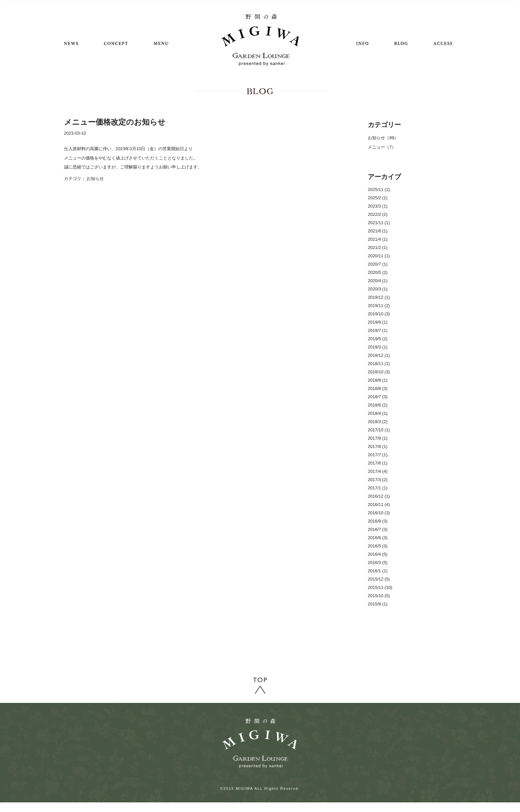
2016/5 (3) (378, 546)
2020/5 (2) (378, 272)
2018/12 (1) (379, 355)
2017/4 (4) (378, 471)
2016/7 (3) (378, 529)
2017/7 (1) (378, 455)
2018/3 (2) (378, 422)
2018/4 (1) (378, 413)
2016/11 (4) (379, 504)
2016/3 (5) (378, 562)
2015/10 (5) (379, 596)
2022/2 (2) (378, 214)
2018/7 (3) (378, 397)
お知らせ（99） (383, 138)
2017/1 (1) (378, 488)
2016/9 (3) (378, 521)
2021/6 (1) (378, 231)
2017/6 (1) (378, 463)
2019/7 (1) (378, 330)
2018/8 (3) (378, 388)
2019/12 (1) (379, 297)
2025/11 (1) (379, 189)
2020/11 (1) (379, 256)
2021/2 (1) (378, 248)
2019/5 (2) (378, 339)
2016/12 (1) (379, 496)
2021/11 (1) (379, 223)
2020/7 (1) (378, 264)
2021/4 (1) (378, 239)
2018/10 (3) (379, 372)
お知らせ (95, 179)
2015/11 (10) (380, 587)
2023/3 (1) (378, 206)
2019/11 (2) (379, 306)
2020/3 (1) (378, 289)
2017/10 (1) (379, 430)
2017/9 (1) (378, 438)
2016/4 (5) (378, 554)
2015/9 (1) (378, 604)
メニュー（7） (382, 147)
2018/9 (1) (378, 380)
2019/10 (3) (379, 314)
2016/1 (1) (378, 571)
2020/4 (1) (378, 281)
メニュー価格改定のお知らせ (115, 122)
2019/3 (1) (378, 347)
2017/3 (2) (378, 480)
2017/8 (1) (378, 446)
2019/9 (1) (378, 322)
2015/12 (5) (379, 579)
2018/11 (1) (379, 364)
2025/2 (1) (378, 198)
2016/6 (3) (378, 538)
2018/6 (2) (378, 405)
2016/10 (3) (379, 513)
